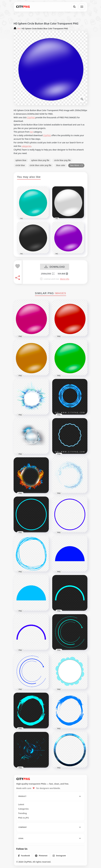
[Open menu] (82, 7)
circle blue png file (62, 160)
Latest (21, 804)
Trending (23, 813)
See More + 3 (76, 165)
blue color (61, 165)
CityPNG (31, 117)
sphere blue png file (40, 160)
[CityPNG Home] (23, 7)
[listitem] (24, 856)
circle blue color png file (40, 165)
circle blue (20, 165)
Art (32, 132)
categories (26, 146)
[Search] (74, 7)
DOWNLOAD (55, 267)
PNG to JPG (24, 818)
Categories (23, 809)
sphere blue (21, 160)
